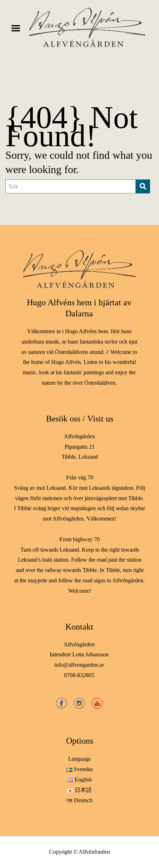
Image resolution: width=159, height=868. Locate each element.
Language (79, 759)
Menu (18, 28)
